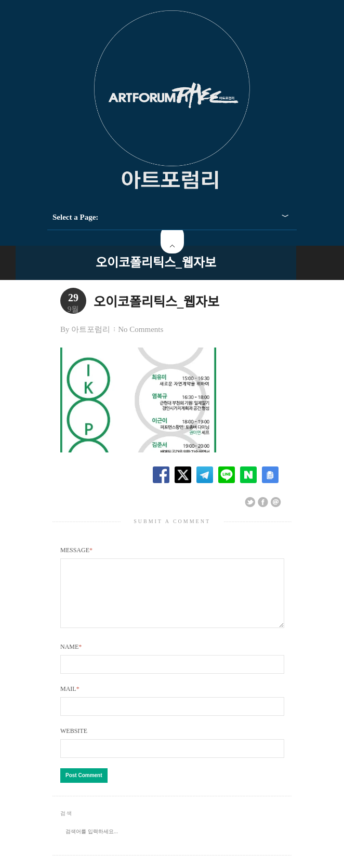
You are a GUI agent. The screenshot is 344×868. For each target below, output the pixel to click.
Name (71, 659)
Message (76, 550)
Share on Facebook (263, 502)
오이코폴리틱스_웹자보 (156, 263)
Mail (70, 701)
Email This (276, 502)
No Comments (141, 329)
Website (74, 743)
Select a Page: (75, 217)
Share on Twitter (250, 502)
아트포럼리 (91, 329)
